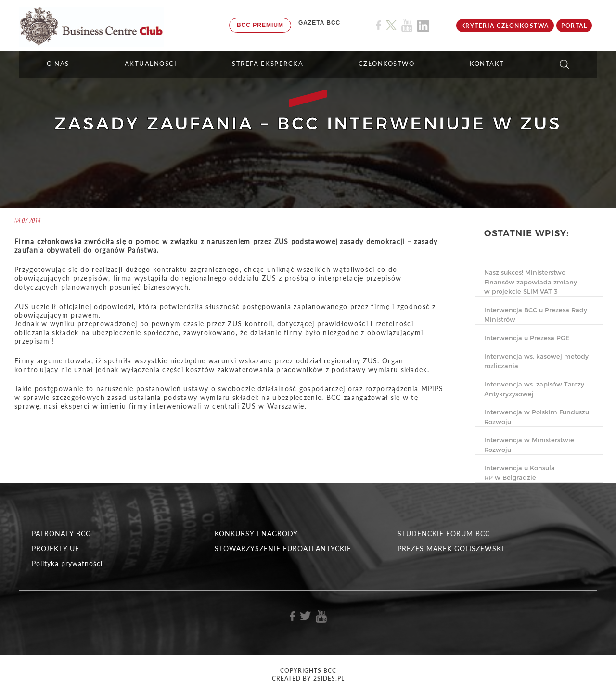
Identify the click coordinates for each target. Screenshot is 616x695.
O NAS (58, 64)
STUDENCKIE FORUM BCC (444, 534)
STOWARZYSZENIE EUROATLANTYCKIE (283, 548)
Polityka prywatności (67, 563)
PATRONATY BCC (61, 534)
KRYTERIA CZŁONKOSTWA (505, 26)
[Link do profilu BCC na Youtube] (407, 26)
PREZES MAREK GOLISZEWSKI (451, 548)
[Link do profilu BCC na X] (391, 26)
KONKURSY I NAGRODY (256, 534)
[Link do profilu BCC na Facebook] (379, 25)
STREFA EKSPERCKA (268, 64)
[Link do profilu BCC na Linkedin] (423, 26)
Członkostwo (387, 64)
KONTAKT (487, 64)
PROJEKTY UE (56, 548)
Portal (574, 26)
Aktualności (151, 64)
